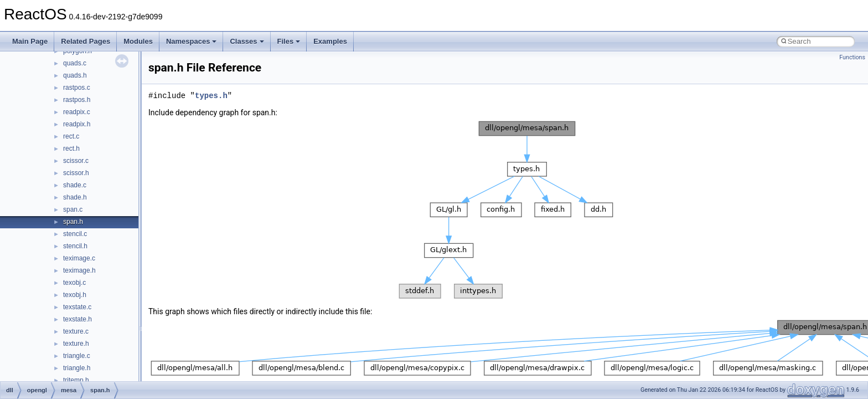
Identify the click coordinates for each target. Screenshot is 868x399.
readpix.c (77, 112)
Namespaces (192, 41)
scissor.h (76, 173)
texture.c (76, 331)
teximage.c (79, 258)
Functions (852, 57)
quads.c (75, 63)
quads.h (75, 75)
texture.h (76, 344)
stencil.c (75, 234)
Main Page (30, 41)
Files (289, 41)
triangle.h (77, 368)
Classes (247, 41)
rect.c (71, 136)
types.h (211, 96)
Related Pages (86, 41)
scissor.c (76, 161)
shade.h (75, 197)
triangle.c (77, 356)
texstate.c (77, 307)
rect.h (71, 149)
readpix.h (77, 124)
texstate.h (77, 319)
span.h (73, 222)
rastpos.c (77, 88)
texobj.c (74, 283)
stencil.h (75, 246)
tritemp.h (76, 380)
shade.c (75, 185)
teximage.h (79, 270)
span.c (73, 209)
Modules (138, 41)
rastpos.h (77, 100)
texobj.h (75, 295)
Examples (330, 41)
